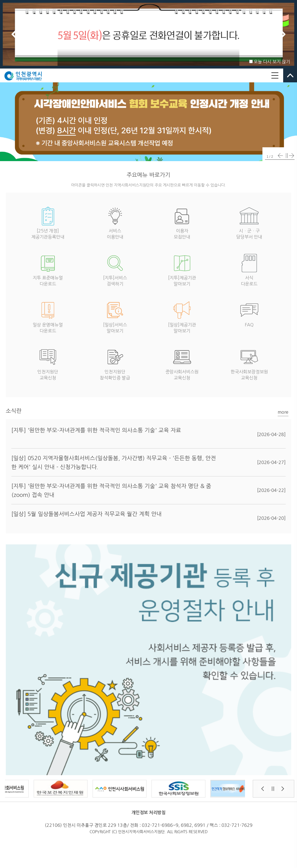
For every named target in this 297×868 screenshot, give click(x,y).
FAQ (249, 313)
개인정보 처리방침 (148, 813)
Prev (15, 34)
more (283, 412)
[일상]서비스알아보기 (115, 316)
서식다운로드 (249, 269)
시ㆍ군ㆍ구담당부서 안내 (249, 222)
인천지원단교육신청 (48, 363)
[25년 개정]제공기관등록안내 (48, 222)
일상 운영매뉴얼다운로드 (48, 316)
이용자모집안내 (182, 222)
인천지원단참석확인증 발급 (115, 363)
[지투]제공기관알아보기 (182, 269)
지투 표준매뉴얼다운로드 (48, 269)
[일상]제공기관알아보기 (182, 316)
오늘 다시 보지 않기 (272, 62)
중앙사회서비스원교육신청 (182, 363)
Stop (287, 156)
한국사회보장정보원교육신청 (249, 363)
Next (282, 34)
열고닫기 (290, 75)
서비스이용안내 (115, 222)
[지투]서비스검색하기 (115, 269)
